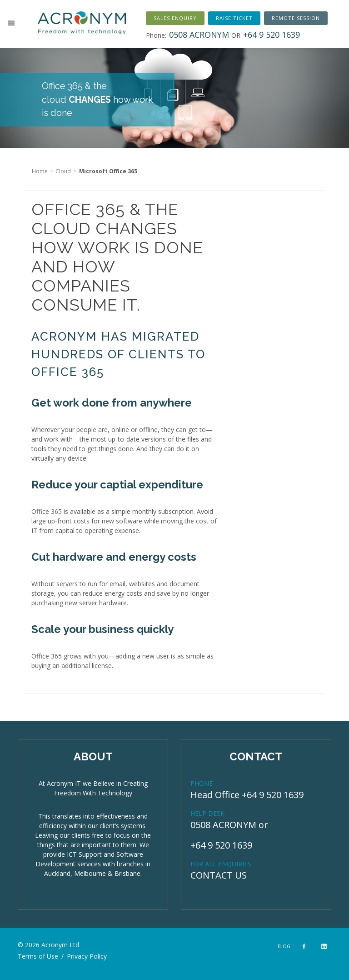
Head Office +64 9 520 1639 (247, 795)
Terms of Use (38, 956)
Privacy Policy (87, 956)
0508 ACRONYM (223, 825)
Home (40, 171)
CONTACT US (219, 875)
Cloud (63, 171)
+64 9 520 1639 (221, 845)
